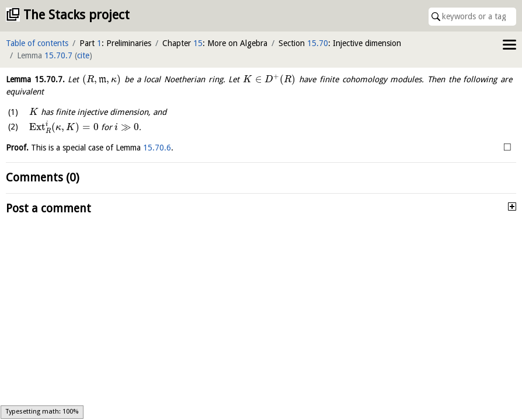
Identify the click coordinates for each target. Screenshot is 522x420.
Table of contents (37, 43)
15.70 (318, 43)
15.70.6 (157, 148)
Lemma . (35, 79)
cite (83, 55)
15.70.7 (58, 55)
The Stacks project (76, 15)
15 (198, 43)
